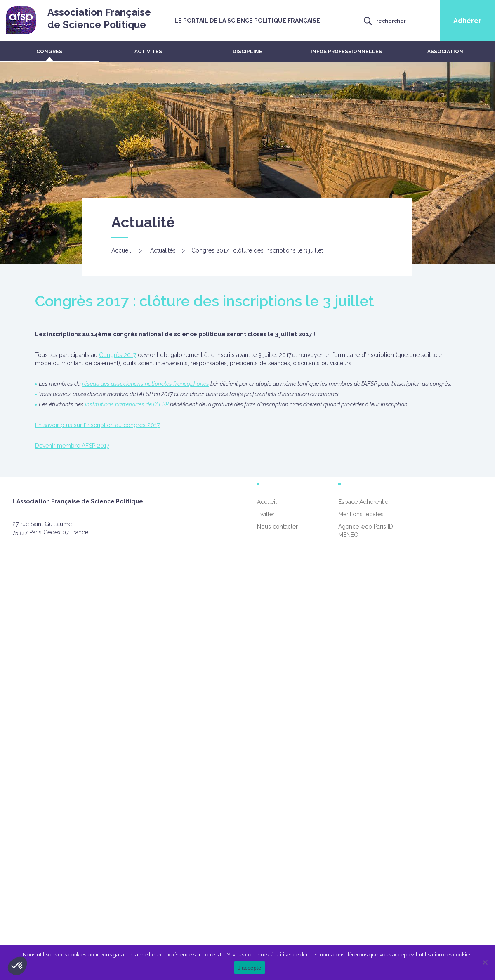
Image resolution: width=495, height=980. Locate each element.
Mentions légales (361, 514)
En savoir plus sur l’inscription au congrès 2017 (97, 425)
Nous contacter (277, 527)
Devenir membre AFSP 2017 (72, 446)
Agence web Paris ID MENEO (366, 531)
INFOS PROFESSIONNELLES (346, 52)
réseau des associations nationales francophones (146, 384)
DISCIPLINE (247, 52)
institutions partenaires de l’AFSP (127, 404)
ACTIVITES (148, 52)
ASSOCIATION (445, 52)
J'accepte (250, 968)
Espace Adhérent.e (363, 502)
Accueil (121, 250)
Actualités (163, 250)
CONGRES (49, 52)
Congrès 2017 (118, 355)
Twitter (266, 514)
